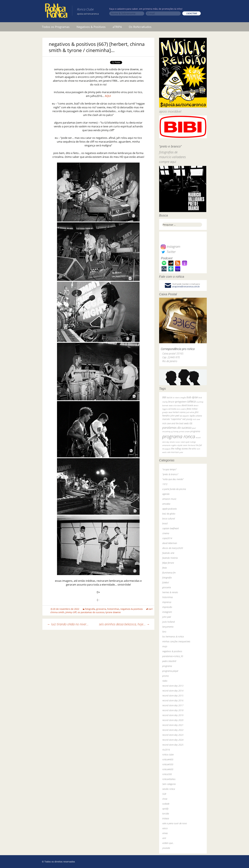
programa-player (170, 671)
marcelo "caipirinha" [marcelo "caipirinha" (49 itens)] (172, 419)
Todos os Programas (56, 27)
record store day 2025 (173, 745)
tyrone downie (113, 612)
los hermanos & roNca (173, 637)
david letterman (170, 543)
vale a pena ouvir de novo (175, 823)
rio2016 (166, 750)
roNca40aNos (169, 779)
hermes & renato (170, 592)
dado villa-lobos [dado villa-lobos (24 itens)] (175, 405)
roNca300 (167, 774)
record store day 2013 (173, 686)
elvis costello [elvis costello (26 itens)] (181, 409)
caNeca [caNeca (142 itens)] (191, 401)
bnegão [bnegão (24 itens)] (183, 398)
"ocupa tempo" (169, 469)
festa (165, 568)
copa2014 (167, 538)
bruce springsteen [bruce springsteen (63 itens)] (177, 402)
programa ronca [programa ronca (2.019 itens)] (179, 436)
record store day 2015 (173, 696)
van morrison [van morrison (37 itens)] (173, 452)
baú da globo (169, 514)
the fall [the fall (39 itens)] (199, 445)
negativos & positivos (132, 609)
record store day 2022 (173, 730)
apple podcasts (170, 509)
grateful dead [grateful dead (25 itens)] (167, 412)
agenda (166, 494)
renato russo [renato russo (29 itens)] (175, 442)
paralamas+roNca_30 (173, 656)
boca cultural (169, 519)
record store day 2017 (173, 705)
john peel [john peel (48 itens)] (175, 416)
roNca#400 (168, 759)
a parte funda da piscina (174, 489)
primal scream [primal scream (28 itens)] (184, 431)
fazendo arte (168, 553)
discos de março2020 (173, 548)
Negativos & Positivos (91, 27)
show (165, 799)
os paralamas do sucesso (91, 612)
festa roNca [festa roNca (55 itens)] (192, 409)
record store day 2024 (173, 740)
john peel (167, 617)
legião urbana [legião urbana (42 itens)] (196, 416)
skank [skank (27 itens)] (185, 445)
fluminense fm (169, 573)
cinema (166, 533)
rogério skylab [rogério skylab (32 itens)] (177, 445)
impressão (167, 607)
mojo (165, 646)
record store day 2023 (173, 735)
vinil (164, 838)
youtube (166, 848)
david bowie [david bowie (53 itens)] (187, 405)
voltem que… (168, 843)
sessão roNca (169, 789)
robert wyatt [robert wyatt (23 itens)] (185, 442)
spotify (165, 809)
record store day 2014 (173, 691)
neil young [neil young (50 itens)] (187, 419)
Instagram (170, 247)
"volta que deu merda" (173, 479)
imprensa (167, 602)
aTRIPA (117, 27)
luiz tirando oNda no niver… (68, 624)
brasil (165, 523)
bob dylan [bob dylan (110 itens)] (192, 397)
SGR (164, 794)
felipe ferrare (168, 563)
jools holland (168, 622)
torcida (166, 814)
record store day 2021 (173, 725)
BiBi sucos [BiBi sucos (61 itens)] (167, 397)
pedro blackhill (169, 661)
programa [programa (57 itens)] (195, 431)
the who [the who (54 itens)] (192, 449)
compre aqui (168, 162)
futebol (166, 582)
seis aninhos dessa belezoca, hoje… (124, 624)
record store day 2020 (173, 720)
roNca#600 (168, 769)
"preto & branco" (170, 474)
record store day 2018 (173, 710)
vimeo (165, 833)
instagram (167, 612)
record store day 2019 (173, 715)
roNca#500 (168, 764)
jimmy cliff (71, 612)
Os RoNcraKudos (140, 27)
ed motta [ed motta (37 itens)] (172, 409)
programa (167, 666)
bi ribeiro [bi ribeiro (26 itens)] (176, 398)
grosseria (101, 609)
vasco (165, 828)
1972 (165, 484)
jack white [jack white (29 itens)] (190, 412)
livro (164, 632)
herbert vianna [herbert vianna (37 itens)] (179, 412)
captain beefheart (171, 528)
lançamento (168, 627)
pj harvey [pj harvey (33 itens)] (175, 431)
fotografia (90, 609)
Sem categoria (169, 784)
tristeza (166, 818)
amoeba (166, 504)
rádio (165, 681)
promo (166, 676)
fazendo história (170, 558)
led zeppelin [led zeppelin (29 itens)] (184, 416)
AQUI (108, 96)
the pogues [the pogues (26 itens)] (166, 449)
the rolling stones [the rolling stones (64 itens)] (179, 449)
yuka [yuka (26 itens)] (181, 452)
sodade (166, 804)
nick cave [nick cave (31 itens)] (196, 419)
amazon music (169, 499)
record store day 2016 (173, 700)
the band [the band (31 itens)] (192, 445)
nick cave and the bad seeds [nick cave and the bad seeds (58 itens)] (176, 423)
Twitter (168, 252)
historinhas (113, 609)
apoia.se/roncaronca (88, 14)
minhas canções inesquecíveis (176, 641)
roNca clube (168, 755)
